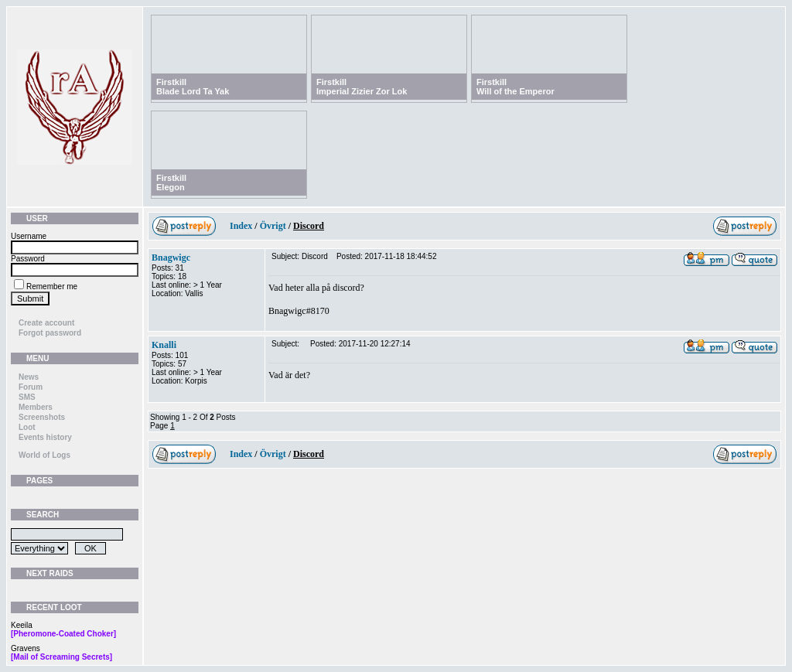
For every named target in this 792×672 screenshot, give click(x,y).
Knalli (164, 345)
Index (241, 226)
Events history (45, 437)
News (29, 377)
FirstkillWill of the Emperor (515, 87)
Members (36, 407)
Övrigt (273, 226)
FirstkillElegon (171, 182)
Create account (46, 323)
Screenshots (42, 417)
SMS (27, 397)
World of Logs (44, 455)
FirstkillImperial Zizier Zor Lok (362, 87)
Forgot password (50, 333)
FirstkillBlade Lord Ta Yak (193, 87)
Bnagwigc (171, 258)
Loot (27, 427)
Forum (31, 387)
